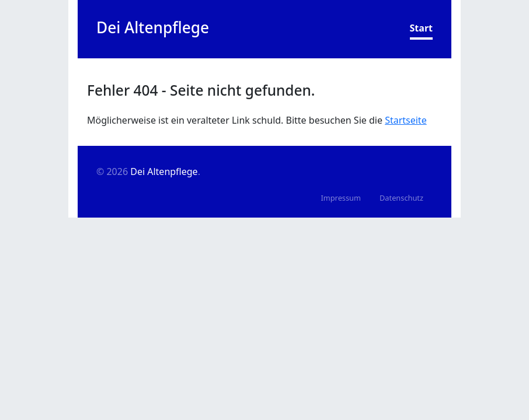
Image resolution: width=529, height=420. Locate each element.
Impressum (341, 198)
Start (421, 28)
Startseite (406, 120)
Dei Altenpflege (164, 171)
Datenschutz (401, 198)
